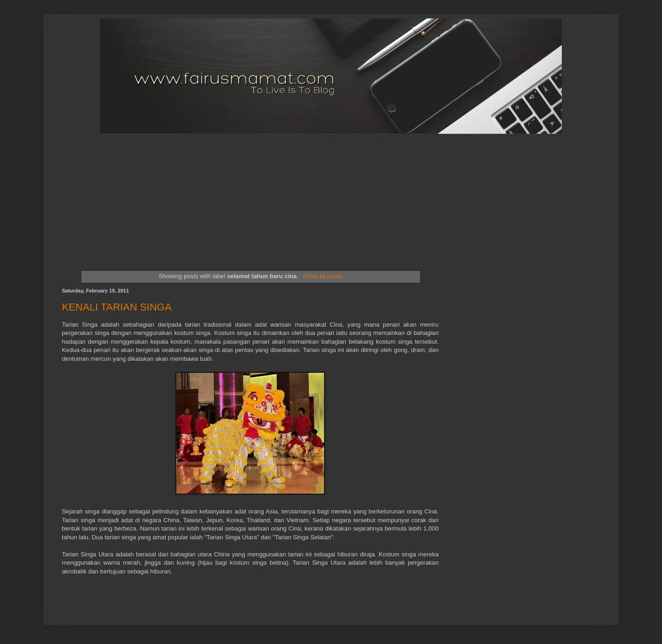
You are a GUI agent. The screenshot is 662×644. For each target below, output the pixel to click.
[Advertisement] (286, 192)
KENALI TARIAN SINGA (117, 307)
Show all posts (322, 276)
